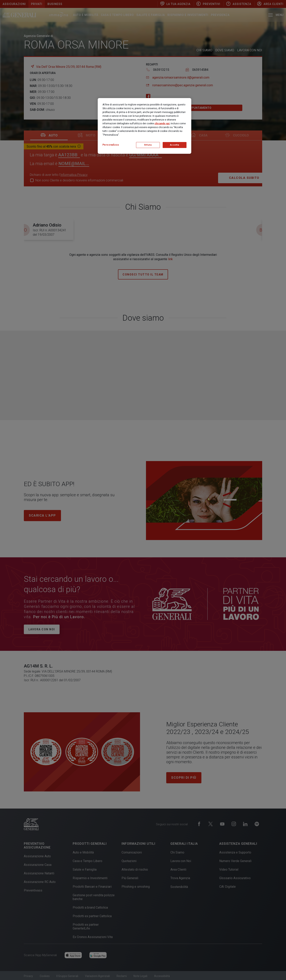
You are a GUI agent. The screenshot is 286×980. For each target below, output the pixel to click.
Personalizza (111, 145)
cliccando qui (162, 124)
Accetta (175, 145)
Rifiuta (148, 145)
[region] (144, 126)
